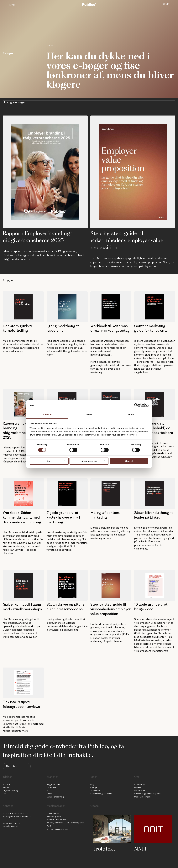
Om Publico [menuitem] (140, 784)
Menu (12, 5)
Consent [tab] (47, 415)
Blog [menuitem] (92, 784)
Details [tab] (89, 415)
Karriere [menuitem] (138, 787)
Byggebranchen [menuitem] (54, 784)
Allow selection (89, 461)
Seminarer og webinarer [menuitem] (101, 794)
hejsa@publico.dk (11, 826)
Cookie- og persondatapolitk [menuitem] (147, 794)
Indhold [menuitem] (6, 787)
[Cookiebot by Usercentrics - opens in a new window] (136, 405)
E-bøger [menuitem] (94, 787)
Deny (49, 461)
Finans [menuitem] (49, 794)
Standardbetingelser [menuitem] (143, 797)
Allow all (129, 461)
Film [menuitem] (5, 794)
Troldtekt (104, 849)
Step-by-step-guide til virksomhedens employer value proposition (127, 240)
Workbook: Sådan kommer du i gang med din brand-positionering (22, 517)
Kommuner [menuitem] (52, 787)
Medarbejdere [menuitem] (140, 791)
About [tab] (131, 415)
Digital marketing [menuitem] (11, 791)
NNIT (141, 849)
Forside (50, 46)
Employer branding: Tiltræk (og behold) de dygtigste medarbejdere (154, 428)
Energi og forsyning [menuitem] (55, 797)
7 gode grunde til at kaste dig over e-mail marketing (63, 517)
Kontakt (166, 5)
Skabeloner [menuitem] (95, 791)
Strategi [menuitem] (6, 784)
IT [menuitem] (47, 791)
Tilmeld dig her (12, 766)
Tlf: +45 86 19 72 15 (12, 823)
